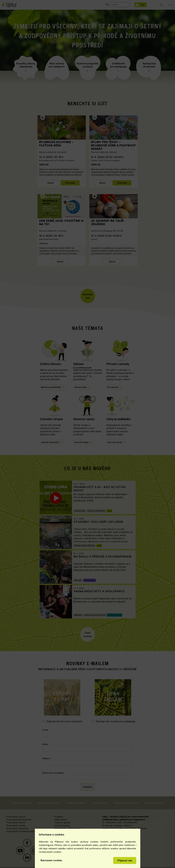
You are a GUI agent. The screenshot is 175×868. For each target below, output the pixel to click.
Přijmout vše (125, 860)
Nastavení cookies (51, 860)
